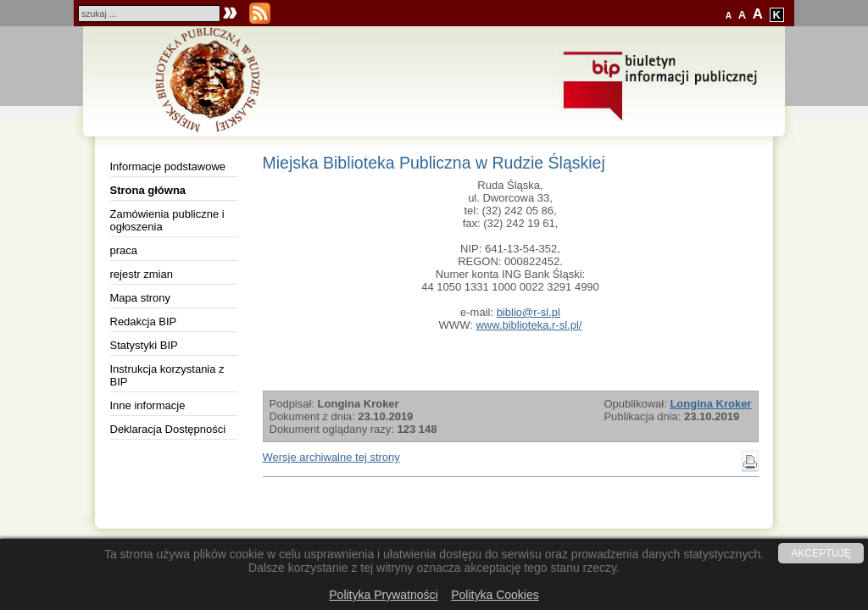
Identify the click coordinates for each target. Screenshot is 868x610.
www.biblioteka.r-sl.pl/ (529, 325)
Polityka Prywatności (383, 595)
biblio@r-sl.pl (529, 312)
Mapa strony (141, 298)
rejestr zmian (142, 274)
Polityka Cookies (495, 595)
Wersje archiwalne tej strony (331, 457)
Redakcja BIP (144, 322)
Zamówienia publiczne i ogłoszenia (167, 220)
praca (124, 250)
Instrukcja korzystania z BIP (167, 375)
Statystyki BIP (144, 345)
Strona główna (148, 190)
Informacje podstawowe (168, 166)
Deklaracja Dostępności (168, 429)
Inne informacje (148, 405)
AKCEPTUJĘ (821, 553)
